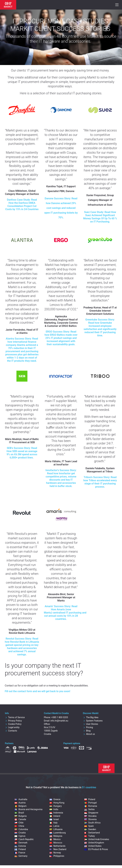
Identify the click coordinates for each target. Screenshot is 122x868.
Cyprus (20, 836)
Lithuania (56, 829)
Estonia (20, 846)
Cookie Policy (13, 724)
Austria (20, 803)
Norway (55, 853)
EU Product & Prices (96, 849)
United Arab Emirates (97, 839)
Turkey (90, 836)
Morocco (56, 843)
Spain (89, 826)
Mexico (55, 839)
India (54, 809)
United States (93, 846)
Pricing (88, 727)
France (20, 853)
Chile (19, 823)
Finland (20, 849)
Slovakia (90, 816)
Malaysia (56, 836)
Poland (90, 799)
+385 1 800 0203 (60, 717)
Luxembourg (58, 833)
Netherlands (58, 846)
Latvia (54, 826)
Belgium (21, 806)
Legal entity (12, 727)
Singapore (91, 813)
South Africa (92, 823)
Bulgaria (21, 816)
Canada (20, 819)
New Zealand (58, 849)
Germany (21, 856)
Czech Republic (24, 839)
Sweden (90, 829)
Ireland (55, 816)
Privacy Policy (13, 721)
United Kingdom (94, 843)
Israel (54, 819)
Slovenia (90, 819)
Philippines (57, 856)
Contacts (11, 731)
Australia (21, 799)
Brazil (19, 813)
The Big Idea (91, 717)
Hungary (56, 806)
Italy (54, 823)
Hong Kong (57, 803)
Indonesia (56, 813)
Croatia (20, 833)
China (19, 826)
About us (89, 734)
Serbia (89, 809)
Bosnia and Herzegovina (29, 809)
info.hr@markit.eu (59, 721)
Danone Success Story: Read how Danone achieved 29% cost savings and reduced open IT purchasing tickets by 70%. (61, 208)
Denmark (21, 843)
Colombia (21, 829)
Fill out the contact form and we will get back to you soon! (37, 691)
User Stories (90, 724)
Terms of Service (15, 717)
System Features (93, 721)
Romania (91, 806)
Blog (87, 731)
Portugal (90, 803)
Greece (55, 799)
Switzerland (92, 833)
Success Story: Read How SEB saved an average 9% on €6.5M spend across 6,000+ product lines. (22, 453)
